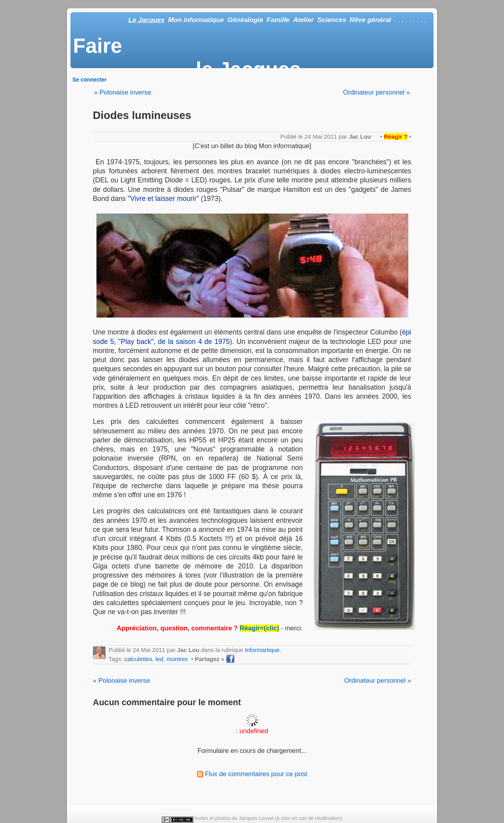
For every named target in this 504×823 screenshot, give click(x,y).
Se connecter (90, 80)
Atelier (303, 20)
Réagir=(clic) (259, 628)
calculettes (138, 659)
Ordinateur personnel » (376, 92)
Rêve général (370, 20)
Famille (278, 20)
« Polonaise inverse (123, 92)
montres (177, 659)
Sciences (332, 20)
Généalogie (245, 20)
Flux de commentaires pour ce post (252, 774)
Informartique (262, 650)
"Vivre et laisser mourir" (163, 199)
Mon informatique (196, 20)
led (159, 659)
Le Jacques (146, 20)
